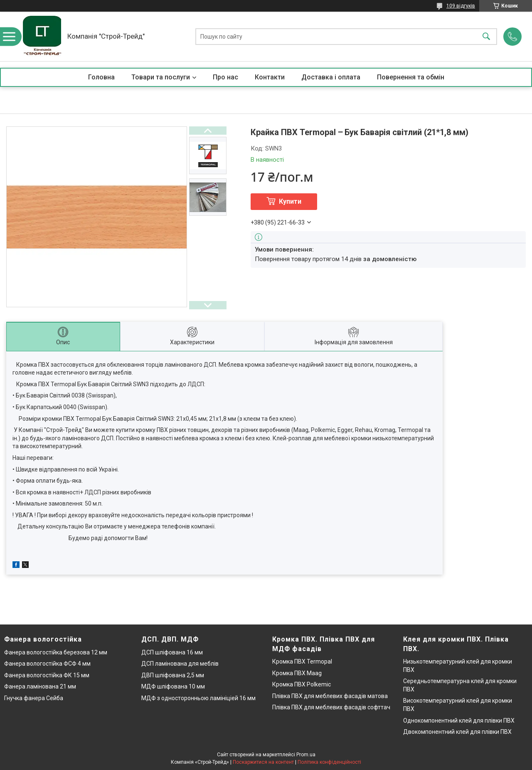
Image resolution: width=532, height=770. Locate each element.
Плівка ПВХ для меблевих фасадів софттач (331, 707)
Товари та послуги (161, 77)
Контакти (270, 77)
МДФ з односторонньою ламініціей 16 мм (198, 698)
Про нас (225, 77)
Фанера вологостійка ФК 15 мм (47, 675)
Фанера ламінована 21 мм (40, 686)
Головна (101, 77)
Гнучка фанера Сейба (34, 698)
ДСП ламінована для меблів (180, 664)
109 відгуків (461, 6)
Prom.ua (306, 755)
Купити (290, 201)
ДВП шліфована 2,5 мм (173, 675)
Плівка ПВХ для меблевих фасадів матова (330, 696)
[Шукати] (486, 36)
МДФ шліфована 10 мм (173, 686)
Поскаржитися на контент (263, 762)
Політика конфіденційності (329, 762)
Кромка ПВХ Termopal (302, 661)
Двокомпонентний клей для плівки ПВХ (457, 732)
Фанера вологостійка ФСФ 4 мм (47, 664)
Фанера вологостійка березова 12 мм (56, 652)
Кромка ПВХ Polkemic (302, 684)
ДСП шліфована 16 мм (172, 652)
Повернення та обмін (411, 77)
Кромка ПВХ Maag (297, 673)
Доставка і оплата (331, 77)
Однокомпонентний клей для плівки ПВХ (459, 721)
